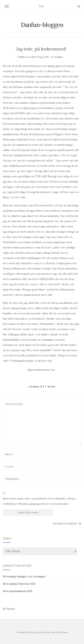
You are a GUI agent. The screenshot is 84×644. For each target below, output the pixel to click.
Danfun (58, 57)
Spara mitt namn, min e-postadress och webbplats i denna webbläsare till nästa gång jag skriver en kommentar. (39, 501)
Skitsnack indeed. (67, 524)
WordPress (62, 632)
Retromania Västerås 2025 (19, 584)
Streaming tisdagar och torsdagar (24, 576)
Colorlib (40, 632)
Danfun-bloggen (42, 25)
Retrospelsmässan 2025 (18, 591)
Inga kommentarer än (41, 370)
